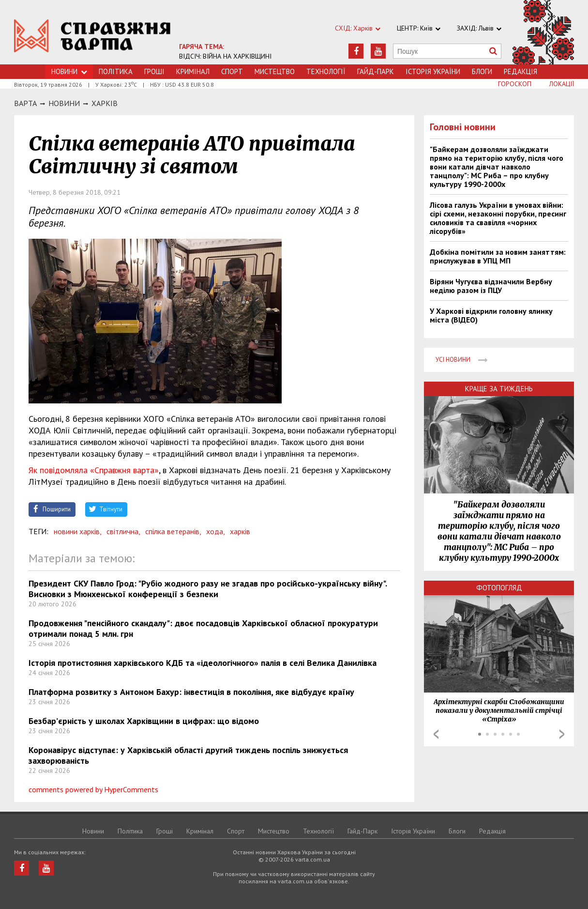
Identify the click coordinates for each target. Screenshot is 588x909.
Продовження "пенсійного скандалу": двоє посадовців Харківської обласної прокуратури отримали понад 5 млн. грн (203, 628)
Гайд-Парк (376, 71)
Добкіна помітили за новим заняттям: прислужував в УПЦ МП (498, 256)
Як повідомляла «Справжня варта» (94, 470)
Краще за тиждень (499, 389)
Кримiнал (193, 71)
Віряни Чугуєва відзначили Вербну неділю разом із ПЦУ (491, 286)
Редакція (520, 71)
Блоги (482, 71)
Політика (116, 71)
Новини (69, 71)
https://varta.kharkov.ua (92, 38)
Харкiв (105, 103)
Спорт (232, 71)
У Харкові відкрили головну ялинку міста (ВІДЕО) (491, 315)
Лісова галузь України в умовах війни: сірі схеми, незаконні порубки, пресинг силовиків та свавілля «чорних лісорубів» (498, 218)
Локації (562, 84)
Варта (25, 103)
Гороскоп (515, 84)
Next (562, 734)
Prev (436, 734)
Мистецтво (275, 71)
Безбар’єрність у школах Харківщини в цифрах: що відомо (144, 721)
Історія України (433, 71)
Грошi (154, 71)
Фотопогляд (499, 588)
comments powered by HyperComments (93, 789)
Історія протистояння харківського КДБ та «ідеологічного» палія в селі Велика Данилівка (203, 663)
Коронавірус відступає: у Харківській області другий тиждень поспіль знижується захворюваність (188, 755)
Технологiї (326, 71)
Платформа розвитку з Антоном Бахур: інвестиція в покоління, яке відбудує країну (191, 692)
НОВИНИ (64, 103)
